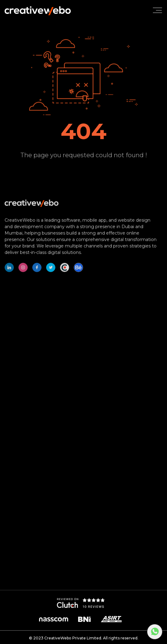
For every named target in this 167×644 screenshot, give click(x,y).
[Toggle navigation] (157, 10)
